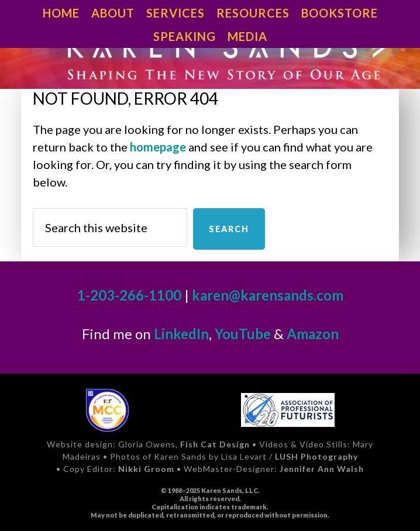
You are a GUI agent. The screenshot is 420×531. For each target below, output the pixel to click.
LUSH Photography (316, 456)
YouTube (243, 334)
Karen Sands (210, 56)
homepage (158, 147)
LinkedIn (181, 334)
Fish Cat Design (215, 444)
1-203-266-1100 (129, 295)
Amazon (313, 334)
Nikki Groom (146, 469)
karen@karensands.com (268, 295)
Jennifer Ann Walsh (322, 469)
